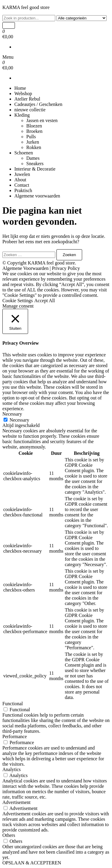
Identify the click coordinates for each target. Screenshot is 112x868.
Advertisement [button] (16, 802)
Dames (33, 158)
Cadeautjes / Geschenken (38, 104)
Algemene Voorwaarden (25, 268)
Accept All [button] (45, 301)
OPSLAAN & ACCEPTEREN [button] (32, 863)
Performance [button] (15, 736)
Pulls (31, 137)
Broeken (34, 131)
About (20, 180)
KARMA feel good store (26, 7)
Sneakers (35, 164)
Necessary (19, 420)
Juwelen (22, 174)
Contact (22, 185)
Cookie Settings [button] (18, 301)
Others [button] (9, 835)
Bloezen (34, 126)
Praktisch (23, 190)
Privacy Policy (66, 268)
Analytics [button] (11, 769)
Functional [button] (13, 704)
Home (20, 88)
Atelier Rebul (27, 99)
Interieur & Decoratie (35, 169)
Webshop (23, 94)
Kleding (22, 115)
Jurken (33, 142)
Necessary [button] (12, 414)
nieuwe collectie (30, 110)
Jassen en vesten (42, 120)
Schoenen (24, 153)
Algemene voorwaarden (37, 196)
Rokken (34, 147)
